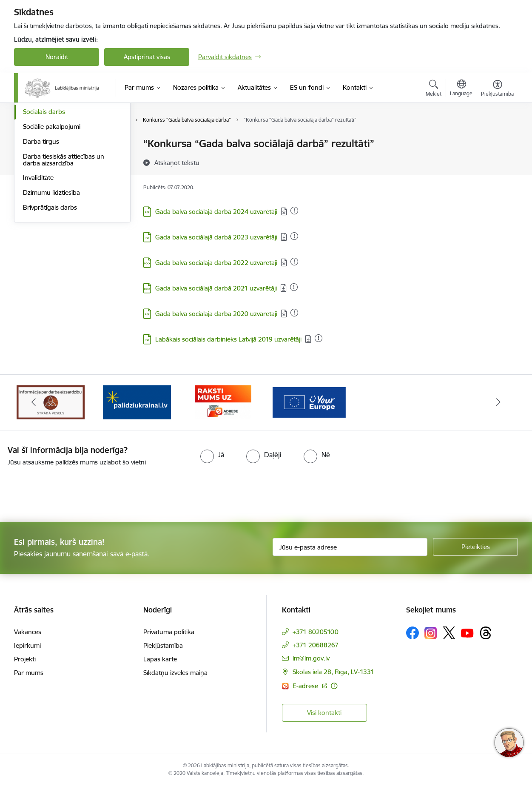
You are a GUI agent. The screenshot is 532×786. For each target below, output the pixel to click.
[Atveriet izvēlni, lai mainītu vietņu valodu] (461, 89)
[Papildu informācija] (334, 686)
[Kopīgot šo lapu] (497, 161)
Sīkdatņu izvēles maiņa (175, 673)
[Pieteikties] (475, 547)
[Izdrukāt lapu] (497, 140)
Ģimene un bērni (47, 189)
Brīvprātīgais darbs (50, 299)
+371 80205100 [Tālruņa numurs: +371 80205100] (316, 632)
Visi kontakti (324, 713)
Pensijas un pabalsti (51, 144)
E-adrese (306, 686)
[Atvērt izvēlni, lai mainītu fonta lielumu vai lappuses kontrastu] (497, 89)
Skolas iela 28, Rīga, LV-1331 (333, 672)
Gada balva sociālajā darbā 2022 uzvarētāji (216, 263)
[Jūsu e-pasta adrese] (350, 547)
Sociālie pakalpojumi (52, 218)
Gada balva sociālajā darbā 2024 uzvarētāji (216, 212)
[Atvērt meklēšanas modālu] (434, 89)
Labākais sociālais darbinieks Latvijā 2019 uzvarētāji (228, 339)
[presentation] (71, 491)
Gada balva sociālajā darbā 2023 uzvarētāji (216, 237)
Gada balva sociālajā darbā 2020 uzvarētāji (216, 314)
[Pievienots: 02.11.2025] (294, 262)
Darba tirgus (41, 233)
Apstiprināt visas (147, 57)
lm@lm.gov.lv (311, 658)
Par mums (29, 673)
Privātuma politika (169, 632)
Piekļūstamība (163, 645)
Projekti (25, 659)
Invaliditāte (38, 269)
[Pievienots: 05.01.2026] (294, 211)
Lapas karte (160, 659)
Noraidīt (57, 57)
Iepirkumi (27, 645)
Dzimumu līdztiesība (51, 284)
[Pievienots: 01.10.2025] (294, 313)
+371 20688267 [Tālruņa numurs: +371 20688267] (316, 645)
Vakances (28, 632)
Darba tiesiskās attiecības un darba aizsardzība (64, 251)
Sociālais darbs (44, 204)
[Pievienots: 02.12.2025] (294, 236)
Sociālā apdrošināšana (55, 159)
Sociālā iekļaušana (49, 174)
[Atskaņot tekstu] (177, 162)
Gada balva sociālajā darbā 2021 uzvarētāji (216, 288)
